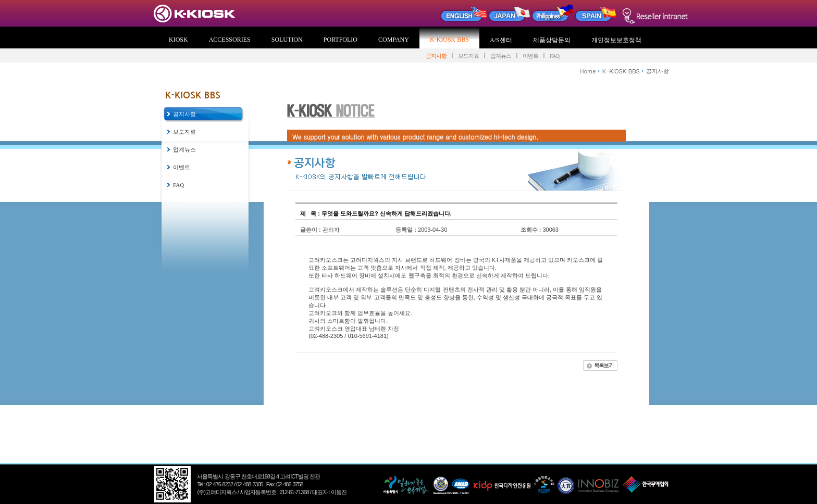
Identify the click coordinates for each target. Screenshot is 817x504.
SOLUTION (287, 40)
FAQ (554, 56)
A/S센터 (501, 40)
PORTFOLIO (341, 40)
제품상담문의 (552, 40)
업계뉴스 (501, 56)
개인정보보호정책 (616, 40)
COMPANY (394, 40)
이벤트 (530, 56)
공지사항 (436, 56)
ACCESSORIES (230, 40)
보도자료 (468, 56)
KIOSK (178, 40)
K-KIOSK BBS (449, 40)
